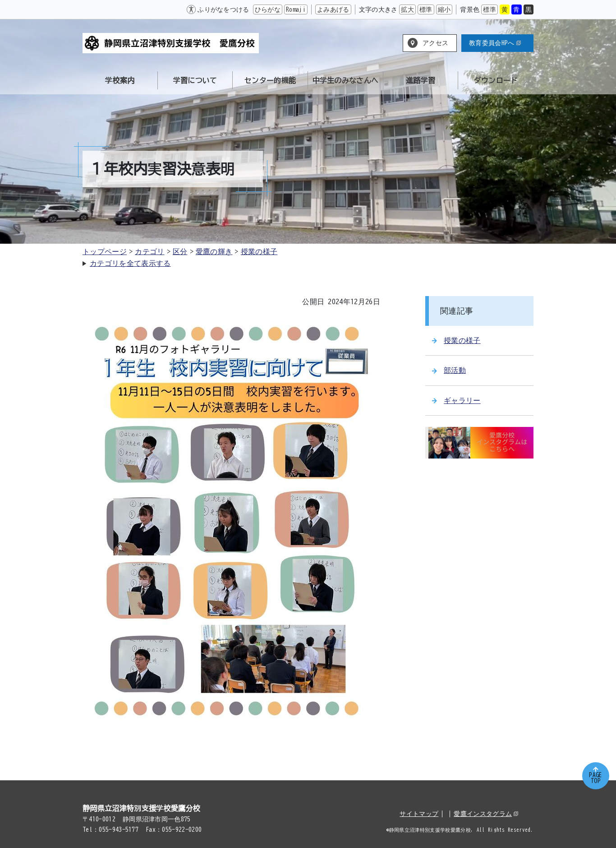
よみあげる (333, 9)
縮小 (444, 9)
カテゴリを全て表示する (130, 263)
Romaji (296, 9)
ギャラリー (456, 400)
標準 (426, 9)
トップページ (105, 251)
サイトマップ (419, 814)
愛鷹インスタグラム (486, 814)
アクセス (435, 43)
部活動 (449, 370)
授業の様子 (259, 251)
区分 (180, 251)
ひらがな (268, 9)
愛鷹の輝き (214, 251)
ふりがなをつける (223, 9)
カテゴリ (149, 251)
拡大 (407, 9)
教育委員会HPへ (495, 43)
